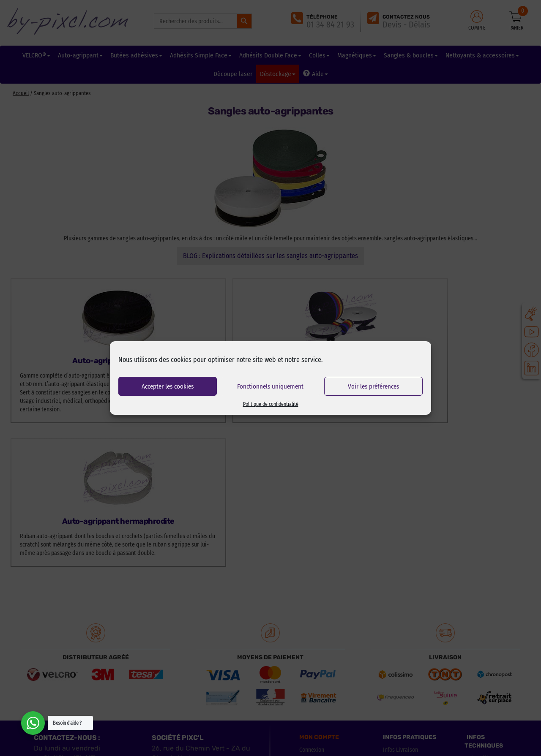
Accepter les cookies (168, 386)
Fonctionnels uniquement (270, 386)
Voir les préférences (373, 386)
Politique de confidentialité (271, 404)
